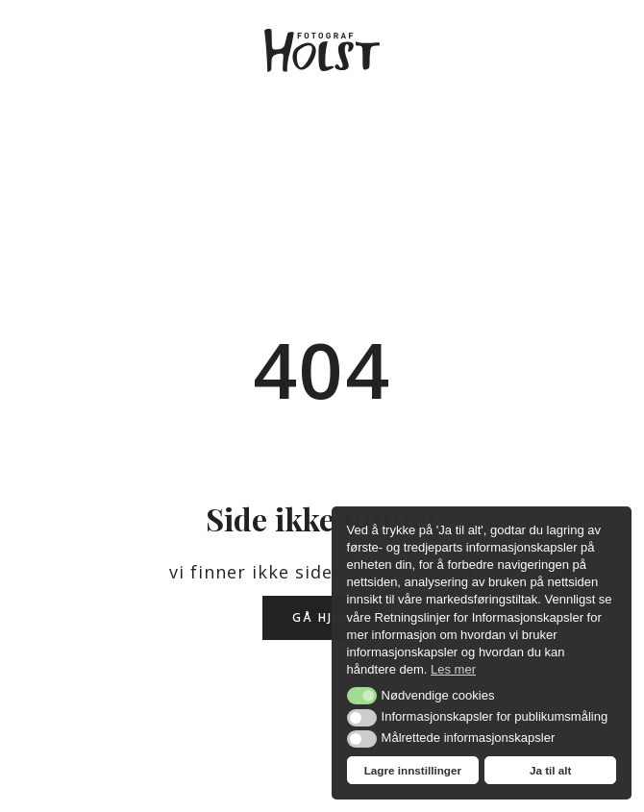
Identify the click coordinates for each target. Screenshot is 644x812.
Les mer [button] (453, 669)
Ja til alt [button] (551, 770)
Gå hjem (322, 617)
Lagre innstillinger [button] (413, 770)
